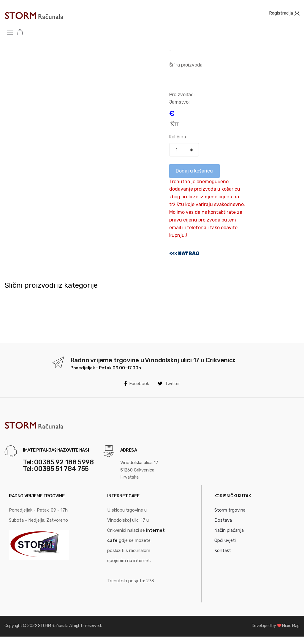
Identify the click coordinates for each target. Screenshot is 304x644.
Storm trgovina (230, 510)
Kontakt (223, 550)
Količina (178, 137)
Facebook (137, 384)
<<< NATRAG (184, 253)
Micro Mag (291, 626)
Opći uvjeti (225, 540)
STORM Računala (53, 626)
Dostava (223, 520)
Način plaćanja (229, 530)
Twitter (169, 384)
